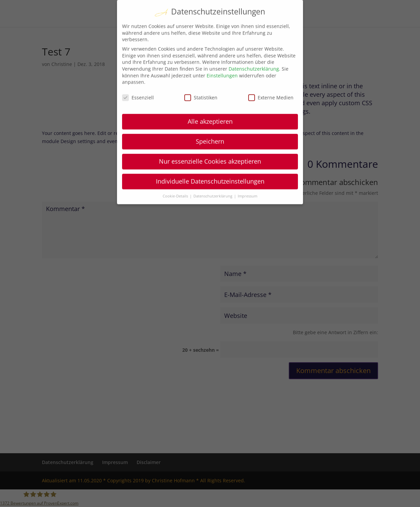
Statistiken (201, 81)
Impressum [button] (248, 180)
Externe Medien (271, 81)
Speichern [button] (210, 125)
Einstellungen (222, 59)
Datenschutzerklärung (254, 52)
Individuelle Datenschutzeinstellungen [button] (210, 165)
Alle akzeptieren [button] (210, 105)
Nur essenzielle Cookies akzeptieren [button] (210, 145)
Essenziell (138, 81)
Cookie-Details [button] (176, 180)
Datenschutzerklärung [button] (213, 180)
